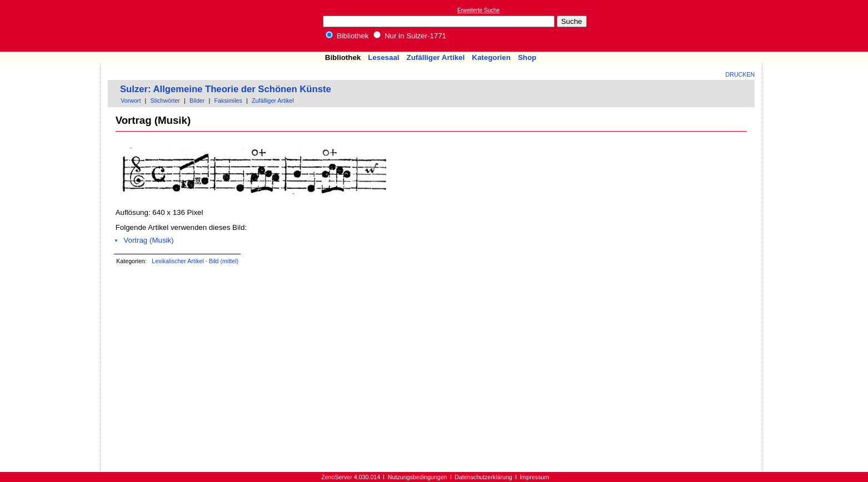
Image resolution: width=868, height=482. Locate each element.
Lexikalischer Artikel (178, 261)
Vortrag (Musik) (148, 240)
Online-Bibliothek (53, 26)
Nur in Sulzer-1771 (410, 36)
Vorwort (131, 101)
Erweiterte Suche (478, 10)
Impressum (534, 477)
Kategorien (491, 57)
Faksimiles (228, 101)
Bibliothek (347, 36)
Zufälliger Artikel (436, 57)
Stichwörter (165, 101)
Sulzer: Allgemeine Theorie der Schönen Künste (226, 89)
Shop (527, 57)
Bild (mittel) (224, 261)
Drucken (740, 74)
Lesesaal (383, 57)
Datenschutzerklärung (483, 477)
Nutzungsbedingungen (418, 477)
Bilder (197, 101)
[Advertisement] (817, 26)
